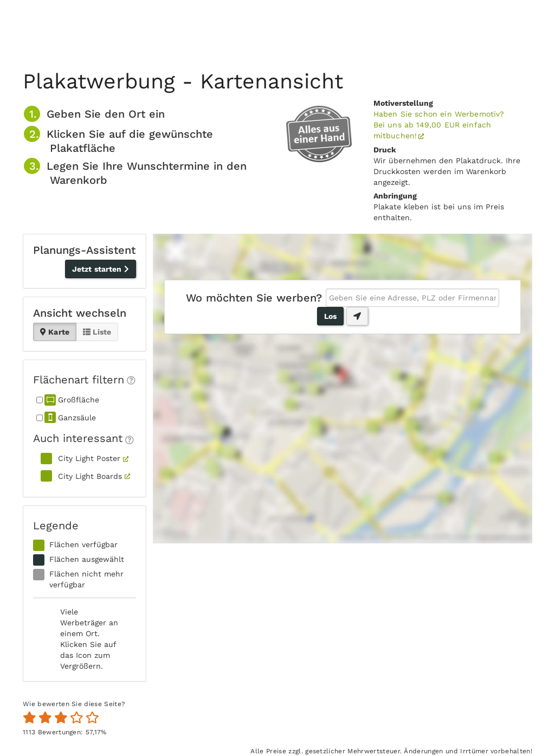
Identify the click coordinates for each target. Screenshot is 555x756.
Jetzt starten (101, 269)
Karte (55, 332)
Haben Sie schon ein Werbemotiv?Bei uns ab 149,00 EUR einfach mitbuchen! (439, 125)
